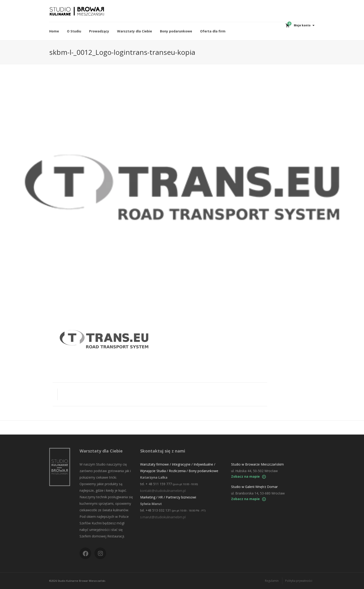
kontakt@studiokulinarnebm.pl (163, 491)
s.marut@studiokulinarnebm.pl (163, 517)
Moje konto (302, 25)
